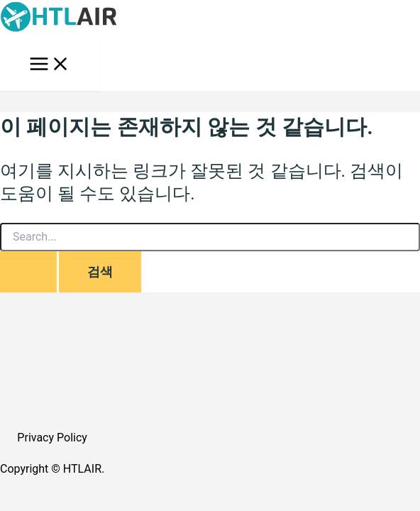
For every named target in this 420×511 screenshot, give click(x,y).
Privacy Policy (52, 438)
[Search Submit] (28, 272)
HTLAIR (82, 469)
